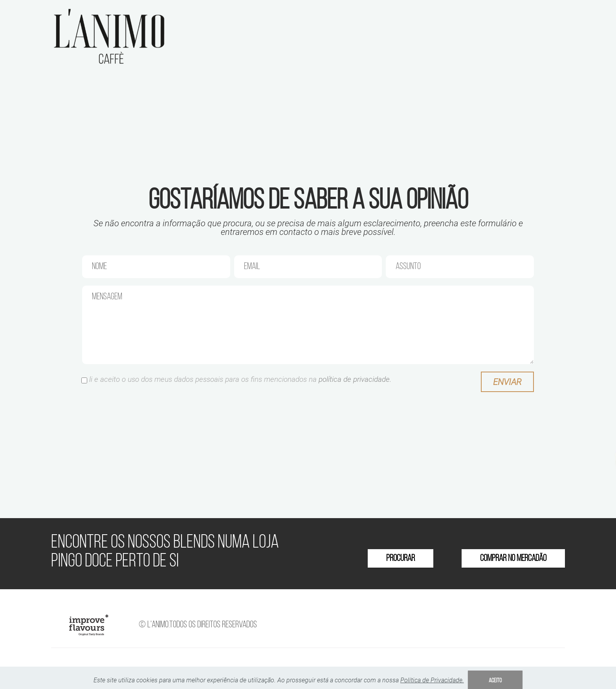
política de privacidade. (355, 379)
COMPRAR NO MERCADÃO (513, 559)
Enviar (507, 382)
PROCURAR (401, 559)
